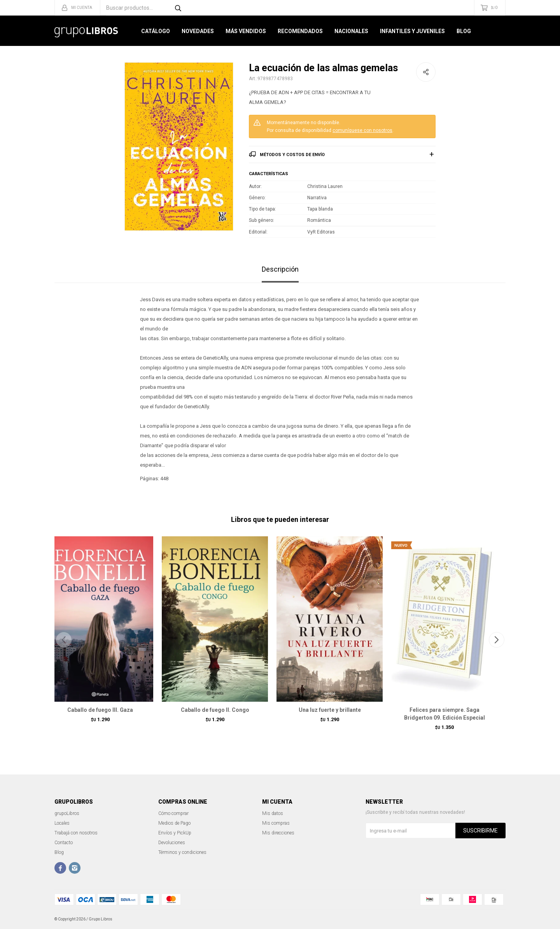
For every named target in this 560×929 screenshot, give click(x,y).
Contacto (64, 843)
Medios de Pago (174, 823)
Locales (62, 823)
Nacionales (351, 31)
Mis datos (273, 813)
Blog (464, 31)
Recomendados (300, 31)
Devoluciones (172, 843)
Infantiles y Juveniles (412, 31)
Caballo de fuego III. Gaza (100, 710)
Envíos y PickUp (175, 833)
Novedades (198, 31)
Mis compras (276, 823)
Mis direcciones (278, 833)
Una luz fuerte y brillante (330, 710)
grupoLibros (67, 813)
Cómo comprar (173, 813)
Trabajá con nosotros (76, 833)
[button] (496, 640)
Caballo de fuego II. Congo (215, 710)
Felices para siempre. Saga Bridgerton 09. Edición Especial (444, 714)
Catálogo (156, 31)
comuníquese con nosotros (362, 130)
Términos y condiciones (182, 852)
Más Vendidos (246, 31)
